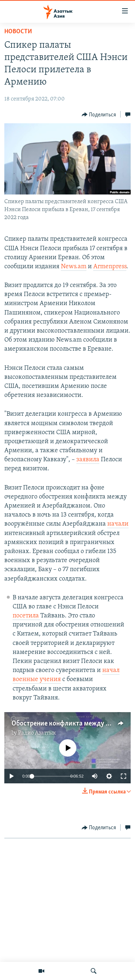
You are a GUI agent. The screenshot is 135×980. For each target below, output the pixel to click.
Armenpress (110, 267)
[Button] (99, 115)
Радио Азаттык (37, 733)
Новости (18, 32)
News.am (74, 267)
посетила (26, 616)
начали (118, 524)
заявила (88, 460)
